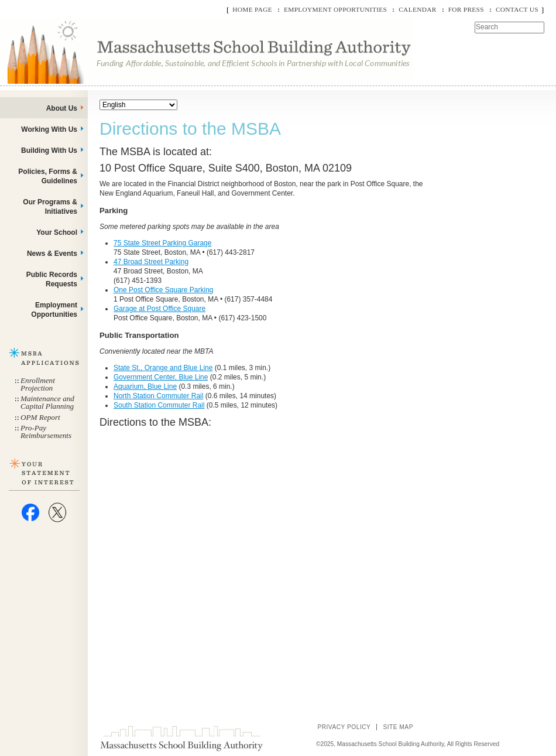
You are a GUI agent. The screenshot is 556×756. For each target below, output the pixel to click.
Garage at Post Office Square (159, 309)
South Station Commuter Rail (159, 405)
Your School (57, 232)
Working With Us (49, 129)
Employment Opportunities (335, 9)
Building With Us (49, 150)
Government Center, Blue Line (161, 377)
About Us (62, 108)
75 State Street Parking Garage (162, 243)
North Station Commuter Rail (158, 396)
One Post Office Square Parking (164, 290)
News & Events (52, 254)
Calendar (417, 9)
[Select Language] (138, 105)
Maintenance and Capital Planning (47, 402)
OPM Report (40, 417)
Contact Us (517, 9)
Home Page (252, 9)
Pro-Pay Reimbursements (46, 432)
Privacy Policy (344, 727)
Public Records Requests (52, 279)
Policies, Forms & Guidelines (48, 176)
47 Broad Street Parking (151, 262)
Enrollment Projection (38, 384)
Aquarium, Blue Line (145, 386)
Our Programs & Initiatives (50, 207)
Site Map (398, 727)
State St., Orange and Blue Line (163, 368)
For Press (466, 9)
